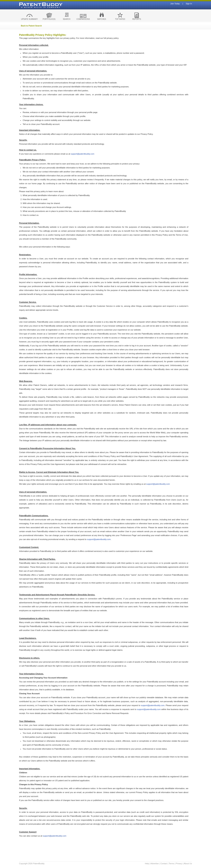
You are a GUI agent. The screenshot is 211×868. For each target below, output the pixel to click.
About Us (188, 864)
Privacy (179, 864)
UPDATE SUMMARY (30, 19)
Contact (164, 864)
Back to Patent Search (31, 26)
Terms (171, 864)
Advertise (155, 864)
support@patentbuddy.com (82, 154)
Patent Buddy (33, 5)
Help (147, 864)
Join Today (175, 4)
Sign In (189, 4)
